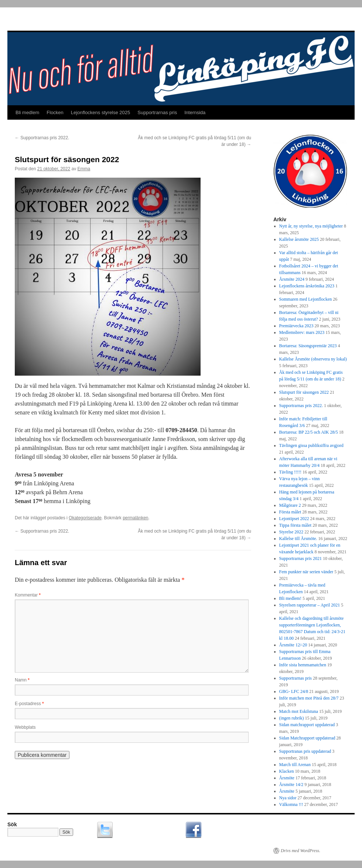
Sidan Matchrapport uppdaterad (307, 738)
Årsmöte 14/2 (291, 785)
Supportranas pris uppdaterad (305, 751)
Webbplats (25, 727)
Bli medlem (27, 112)
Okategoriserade (85, 518)
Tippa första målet (296, 525)
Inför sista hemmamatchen (303, 665)
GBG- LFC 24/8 (294, 691)
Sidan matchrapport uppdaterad (307, 725)
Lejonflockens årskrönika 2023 (307, 286)
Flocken (55, 112)
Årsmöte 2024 (292, 279)
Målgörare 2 (290, 505)
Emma (84, 169)
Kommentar (28, 595)
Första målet (290, 512)
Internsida (195, 112)
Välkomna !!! (291, 804)
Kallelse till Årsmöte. (298, 539)
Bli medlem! (290, 598)
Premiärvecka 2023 (296, 326)
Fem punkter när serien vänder (306, 572)
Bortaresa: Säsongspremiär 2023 (308, 346)
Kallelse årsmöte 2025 (299, 239)
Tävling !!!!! (290, 472)
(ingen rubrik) (292, 718)
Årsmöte (287, 778)
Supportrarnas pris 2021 (300, 558)
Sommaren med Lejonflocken (306, 299)
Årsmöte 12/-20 (293, 645)
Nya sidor (288, 798)
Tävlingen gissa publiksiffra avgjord (311, 445)
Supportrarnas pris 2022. (42, 138)
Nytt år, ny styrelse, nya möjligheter (311, 226)
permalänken (135, 518)
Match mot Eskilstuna (299, 711)
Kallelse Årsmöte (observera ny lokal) (313, 359)
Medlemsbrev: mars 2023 (302, 332)
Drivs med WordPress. (300, 851)
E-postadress (29, 704)
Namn (22, 680)
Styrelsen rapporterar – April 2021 (310, 605)
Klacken (287, 771)
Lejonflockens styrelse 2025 (100, 112)
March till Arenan (295, 765)
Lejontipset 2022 (294, 519)
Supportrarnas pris (157, 112)
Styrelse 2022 (291, 532)
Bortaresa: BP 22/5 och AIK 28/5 (309, 432)
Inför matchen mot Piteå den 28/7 (309, 698)
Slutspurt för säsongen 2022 (304, 392)
